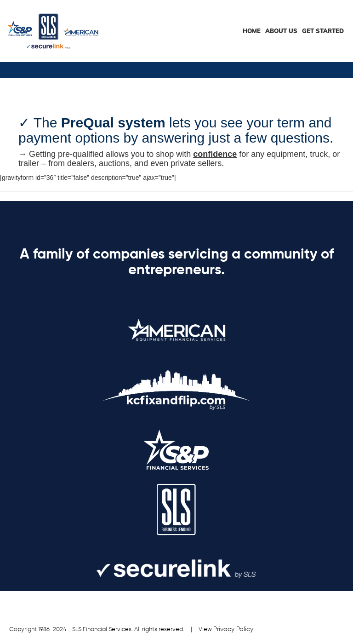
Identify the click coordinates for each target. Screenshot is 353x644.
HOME (252, 31)
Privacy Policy (233, 629)
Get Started (323, 31)
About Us (281, 31)
